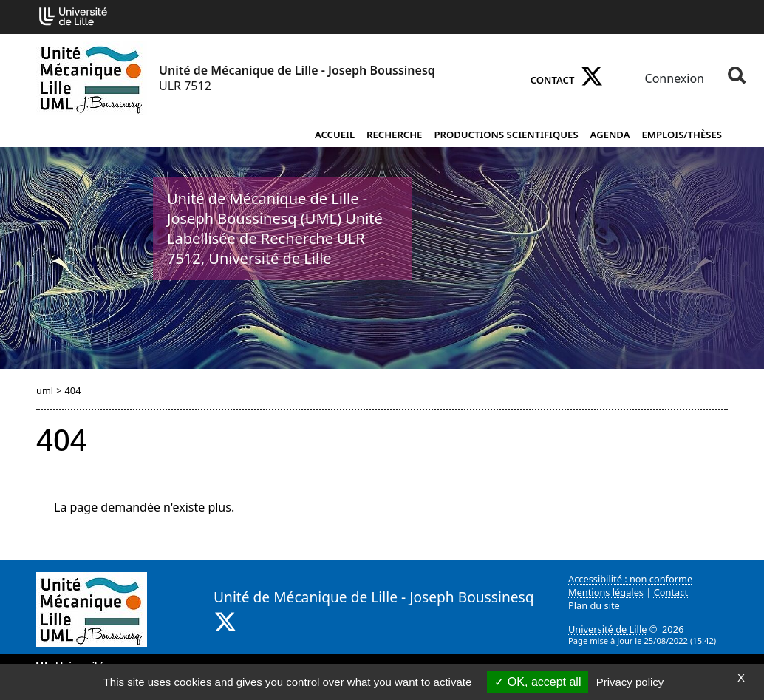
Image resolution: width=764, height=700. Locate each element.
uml (45, 390)
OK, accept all (538, 682)
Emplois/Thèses (682, 135)
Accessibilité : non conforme (630, 579)
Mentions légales (606, 592)
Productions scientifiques (506, 135)
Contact (553, 80)
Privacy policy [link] (630, 682)
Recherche (394, 135)
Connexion (673, 78)
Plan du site (594, 605)
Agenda (610, 135)
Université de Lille (607, 629)
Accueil (335, 135)
